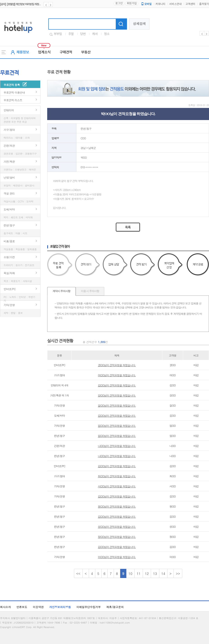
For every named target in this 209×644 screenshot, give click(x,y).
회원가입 (132, 3)
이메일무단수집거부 (89, 607)
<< (78, 573)
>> (178, 573)
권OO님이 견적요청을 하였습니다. (117, 365)
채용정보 (23, 52)
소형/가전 (9, 257)
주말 (71, 34)
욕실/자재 (9, 273)
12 (147, 573)
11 (139, 573)
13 (155, 573)
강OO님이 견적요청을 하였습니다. (117, 395)
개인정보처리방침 (60, 607)
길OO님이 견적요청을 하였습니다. (117, 405)
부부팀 (58, 34)
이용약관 (38, 607)
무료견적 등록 (12, 85)
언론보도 (22, 607)
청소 (107, 34)
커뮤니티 (160, 4)
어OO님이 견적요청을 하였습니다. (117, 375)
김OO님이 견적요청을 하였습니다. (117, 385)
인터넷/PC (10, 289)
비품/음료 (9, 241)
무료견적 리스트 (13, 100)
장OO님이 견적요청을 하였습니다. (117, 537)
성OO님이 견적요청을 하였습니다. (117, 527)
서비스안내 (175, 4)
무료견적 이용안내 (14, 92)
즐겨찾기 (204, 4)
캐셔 (95, 34)
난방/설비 (9, 177)
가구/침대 (9, 130)
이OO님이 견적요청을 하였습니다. (117, 557)
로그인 (119, 3)
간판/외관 (9, 146)
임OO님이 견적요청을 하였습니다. (117, 426)
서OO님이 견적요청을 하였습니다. (117, 486)
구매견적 (66, 52)
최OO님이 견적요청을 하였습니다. (117, 476)
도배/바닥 (9, 209)
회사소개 (5, 607)
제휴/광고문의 (115, 607)
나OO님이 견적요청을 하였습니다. (117, 446)
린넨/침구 (9, 225)
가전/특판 (9, 161)
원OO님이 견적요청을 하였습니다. (117, 506)
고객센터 (190, 4)
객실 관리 (9, 193)
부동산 (86, 52)
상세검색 (139, 24)
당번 (83, 34)
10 (131, 573)
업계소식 (44, 52)
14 (163, 573)
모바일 (146, 4)
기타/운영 (9, 305)
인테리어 (9, 110)
